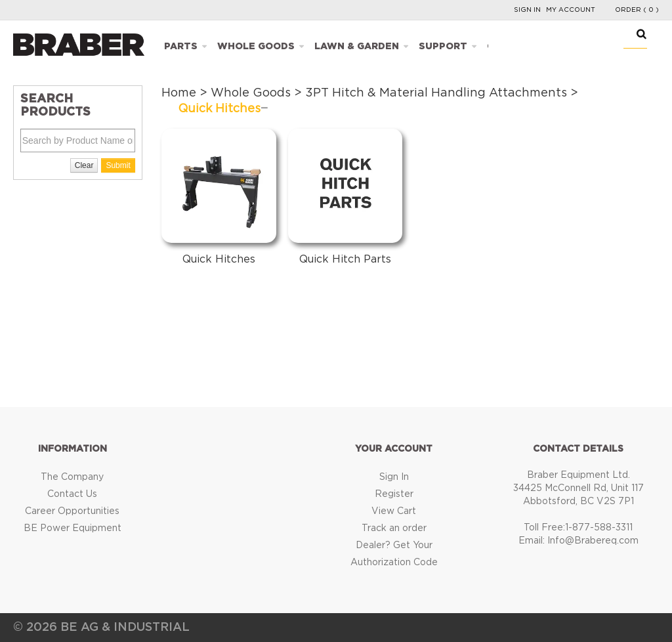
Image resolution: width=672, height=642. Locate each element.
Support (443, 47)
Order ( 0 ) (637, 10)
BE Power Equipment (73, 528)
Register (394, 494)
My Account (571, 10)
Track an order (394, 528)
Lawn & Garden (357, 47)
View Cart (394, 511)
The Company (72, 477)
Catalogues (521, 47)
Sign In (527, 10)
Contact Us (72, 494)
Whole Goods (256, 47)
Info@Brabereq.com (593, 541)
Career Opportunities (72, 511)
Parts (181, 47)
